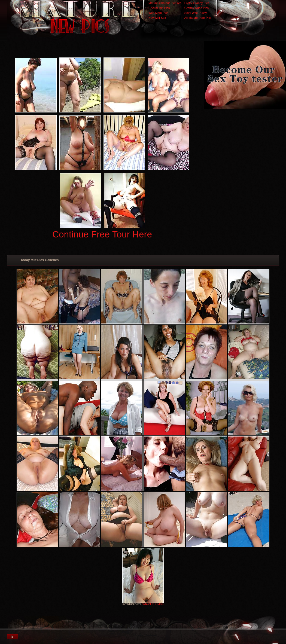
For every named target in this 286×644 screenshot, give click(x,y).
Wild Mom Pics (158, 13)
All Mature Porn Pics (198, 18)
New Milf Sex (157, 18)
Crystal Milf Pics (159, 8)
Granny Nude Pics (197, 8)
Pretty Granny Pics (197, 3)
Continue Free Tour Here (102, 234)
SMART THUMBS (153, 604)
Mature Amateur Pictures (165, 3)
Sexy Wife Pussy (196, 13)
